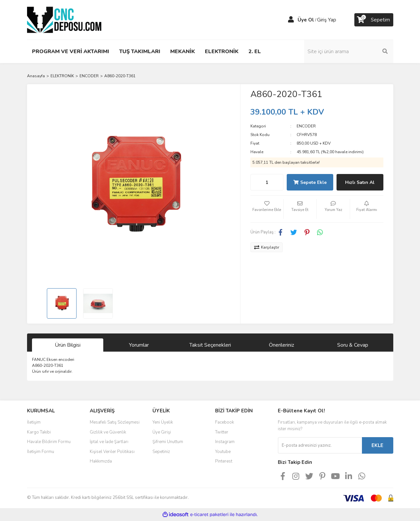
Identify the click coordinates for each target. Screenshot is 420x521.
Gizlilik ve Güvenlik (108, 432)
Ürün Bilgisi (68, 345)
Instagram (225, 442)
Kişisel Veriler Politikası (112, 452)
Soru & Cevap (353, 345)
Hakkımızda (101, 461)
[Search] (349, 52)
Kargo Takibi (39, 432)
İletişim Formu (41, 452)
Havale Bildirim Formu (49, 442)
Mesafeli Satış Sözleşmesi (115, 422)
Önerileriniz (281, 345)
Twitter (222, 432)
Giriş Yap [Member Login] (327, 20)
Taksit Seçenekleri (210, 345)
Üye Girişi (162, 432)
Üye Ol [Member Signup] (306, 20)
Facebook (225, 422)
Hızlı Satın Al (360, 182)
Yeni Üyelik (163, 422)
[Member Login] (291, 20)
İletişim (34, 422)
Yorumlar (139, 345)
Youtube (223, 452)
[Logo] (64, 19)
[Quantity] (267, 182)
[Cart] (374, 20)
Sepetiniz (161, 452)
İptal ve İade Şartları (109, 442)
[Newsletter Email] (320, 445)
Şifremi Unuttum (168, 442)
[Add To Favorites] (267, 209)
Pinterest (224, 461)
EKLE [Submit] (377, 445)
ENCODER (306, 126)
